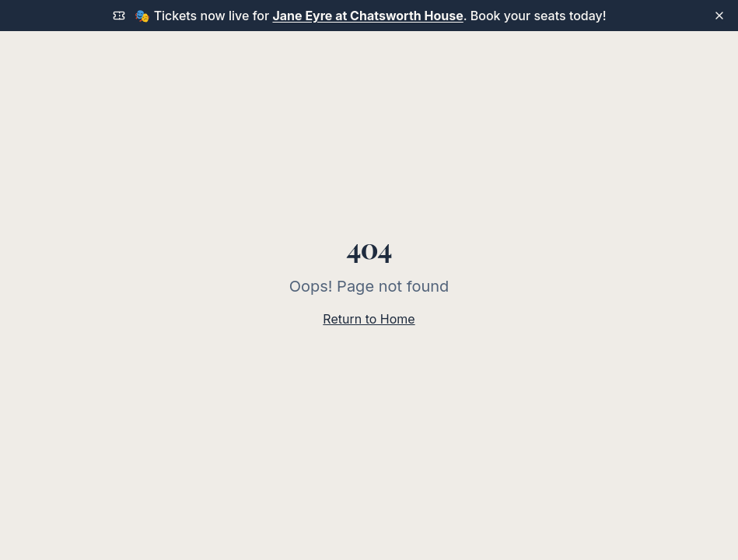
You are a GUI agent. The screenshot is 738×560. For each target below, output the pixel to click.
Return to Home (369, 319)
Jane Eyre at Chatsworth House (367, 16)
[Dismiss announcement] (719, 16)
